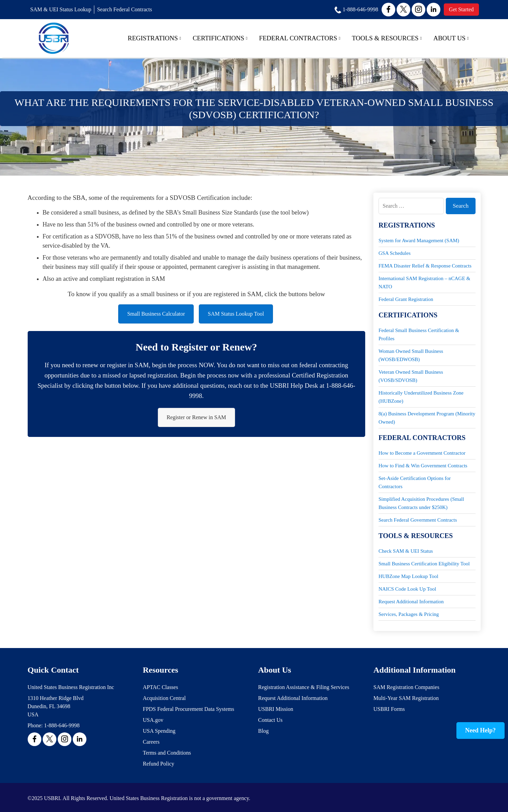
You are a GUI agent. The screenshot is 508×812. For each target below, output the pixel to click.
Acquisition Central (164, 698)
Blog (264, 731)
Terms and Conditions (167, 753)
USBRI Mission (276, 709)
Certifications (220, 38)
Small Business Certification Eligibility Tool (424, 564)
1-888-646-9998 (62, 725)
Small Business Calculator (156, 314)
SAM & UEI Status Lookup (61, 9)
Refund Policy (159, 764)
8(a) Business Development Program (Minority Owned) (427, 418)
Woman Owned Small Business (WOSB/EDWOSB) (411, 355)
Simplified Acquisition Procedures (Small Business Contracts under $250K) (421, 503)
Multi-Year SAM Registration (406, 698)
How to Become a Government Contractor (422, 453)
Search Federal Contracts (125, 9)
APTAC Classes (160, 687)
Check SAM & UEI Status (406, 551)
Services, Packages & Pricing (409, 614)
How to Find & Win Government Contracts (423, 466)
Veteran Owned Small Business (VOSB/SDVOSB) (411, 376)
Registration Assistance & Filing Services (304, 687)
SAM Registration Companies (406, 687)
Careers (151, 742)
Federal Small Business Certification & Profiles (419, 334)
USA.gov (153, 720)
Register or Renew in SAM (196, 417)
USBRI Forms (389, 709)
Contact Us (271, 720)
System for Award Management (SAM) (419, 240)
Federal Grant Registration (406, 299)
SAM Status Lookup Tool (236, 314)
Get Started (461, 9)
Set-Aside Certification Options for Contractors (415, 482)
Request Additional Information (411, 602)
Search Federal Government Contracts (418, 520)
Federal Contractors (300, 38)
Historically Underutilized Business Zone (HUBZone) (421, 397)
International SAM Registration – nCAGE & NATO (424, 283)
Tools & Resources (387, 38)
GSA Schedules (395, 253)
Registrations (154, 38)
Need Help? (481, 730)
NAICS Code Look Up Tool (407, 589)
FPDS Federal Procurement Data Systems (189, 709)
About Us (451, 38)
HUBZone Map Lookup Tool (408, 576)
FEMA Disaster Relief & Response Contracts (425, 266)
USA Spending (159, 731)
